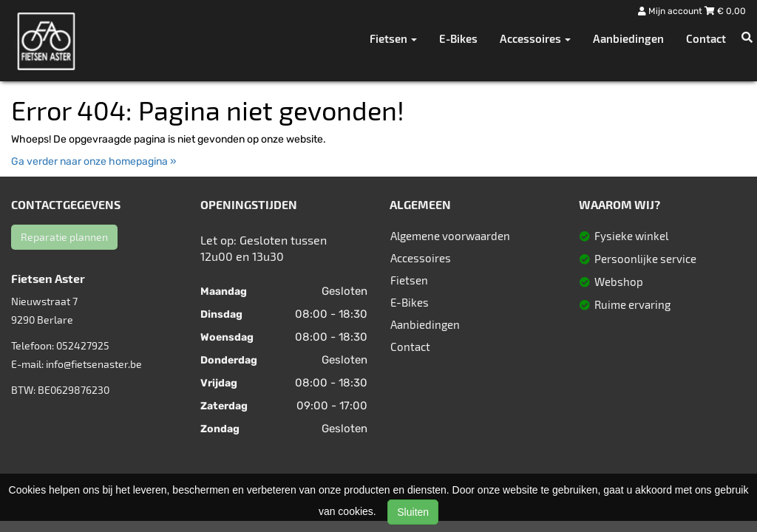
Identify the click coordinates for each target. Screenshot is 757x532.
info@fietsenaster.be (94, 364)
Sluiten (413, 512)
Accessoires (421, 258)
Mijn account (671, 11)
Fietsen (409, 280)
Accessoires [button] (535, 38)
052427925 (83, 345)
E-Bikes (458, 38)
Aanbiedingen (628, 38)
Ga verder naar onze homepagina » (94, 161)
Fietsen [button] (393, 38)
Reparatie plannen (64, 237)
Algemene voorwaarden (450, 236)
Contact (706, 38)
